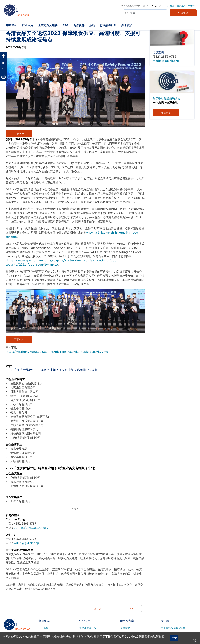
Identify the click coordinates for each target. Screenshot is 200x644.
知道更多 (166, 113)
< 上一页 (96, 609)
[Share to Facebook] (3, 56)
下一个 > (128, 609)
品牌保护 (125, 628)
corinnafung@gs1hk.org (31, 528)
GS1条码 (43, 628)
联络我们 (192, 6)
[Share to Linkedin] (3, 63)
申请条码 (183, 13)
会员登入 (181, 6)
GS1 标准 (170, 6)
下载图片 (19, 134)
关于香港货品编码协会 (166, 99)
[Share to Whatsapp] (3, 70)
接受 (174, 638)
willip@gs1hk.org (26, 543)
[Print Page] (3, 77)
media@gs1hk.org (166, 61)
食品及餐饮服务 (88, 628)
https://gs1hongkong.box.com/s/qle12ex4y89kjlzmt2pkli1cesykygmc (57, 352)
